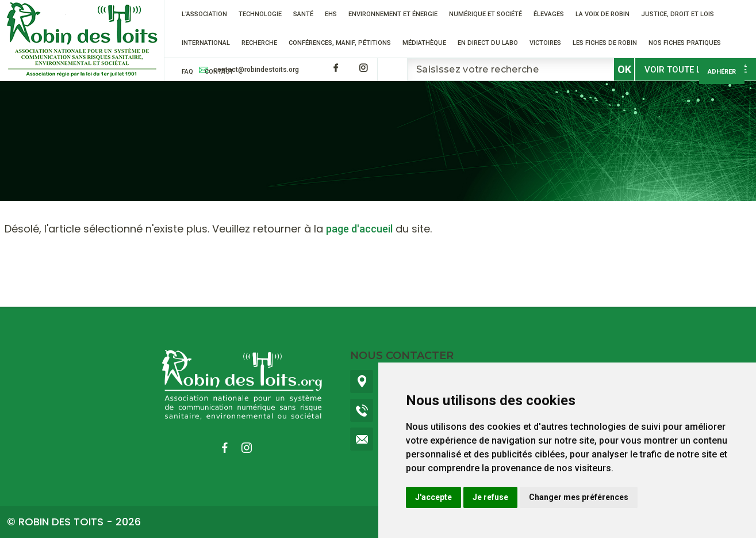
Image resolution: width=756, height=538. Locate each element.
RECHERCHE (259, 43)
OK (624, 69)
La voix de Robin (603, 14)
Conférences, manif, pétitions (340, 43)
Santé (303, 14)
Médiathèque (424, 43)
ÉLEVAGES (549, 14)
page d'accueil (359, 229)
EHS (331, 14)
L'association (204, 14)
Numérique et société (486, 14)
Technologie (260, 14)
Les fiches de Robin (605, 43)
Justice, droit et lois (678, 14)
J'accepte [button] (433, 497)
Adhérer (722, 72)
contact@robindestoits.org (256, 70)
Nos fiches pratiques (685, 43)
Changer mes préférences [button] (579, 497)
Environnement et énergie (393, 14)
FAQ (187, 72)
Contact (219, 72)
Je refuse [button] (490, 497)
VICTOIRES (545, 43)
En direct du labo (488, 43)
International (206, 43)
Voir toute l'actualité (696, 70)
